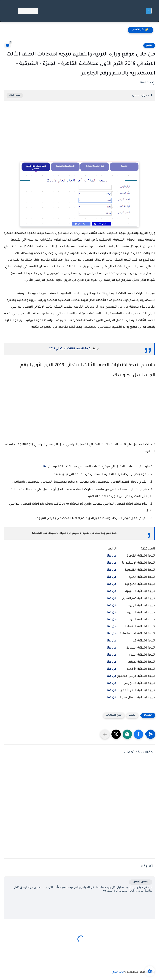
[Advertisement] (79, 136)
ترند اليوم (118, 972)
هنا (45, 467)
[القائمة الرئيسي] (149, 11)
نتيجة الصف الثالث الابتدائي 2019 (70, 349)
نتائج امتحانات (114, 715)
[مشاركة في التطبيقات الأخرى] (105, 734)
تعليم (149, 45)
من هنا (112, 577)
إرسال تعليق (141, 882)
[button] (138, 734)
